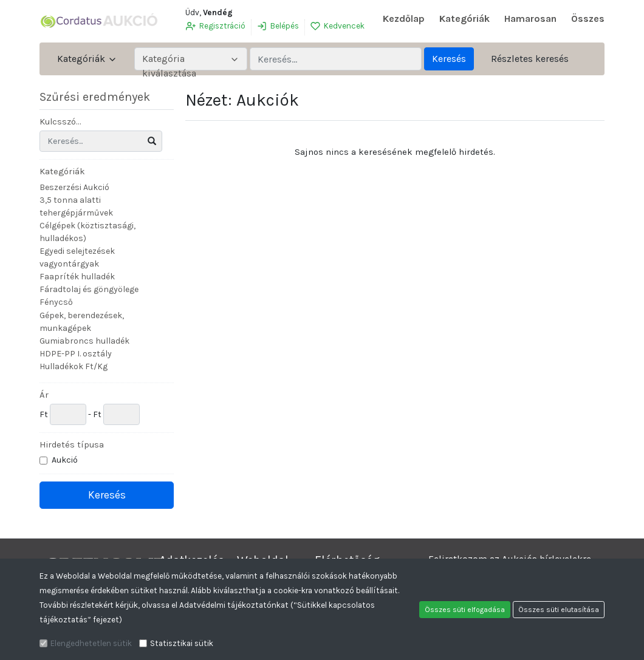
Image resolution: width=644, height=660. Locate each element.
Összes (588, 19)
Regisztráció (216, 26)
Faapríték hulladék (77, 277)
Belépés (278, 26)
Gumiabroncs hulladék (84, 341)
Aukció (66, 460)
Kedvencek (337, 26)
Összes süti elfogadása (465, 610)
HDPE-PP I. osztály (76, 354)
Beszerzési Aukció (74, 187)
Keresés (449, 59)
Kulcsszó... (60, 121)
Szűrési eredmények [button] (102, 97)
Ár (44, 395)
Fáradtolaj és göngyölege (89, 289)
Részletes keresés (530, 59)
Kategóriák (464, 19)
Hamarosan (530, 19)
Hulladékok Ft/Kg (74, 366)
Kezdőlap (404, 19)
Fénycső (56, 302)
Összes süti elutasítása (559, 610)
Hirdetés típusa (72, 444)
